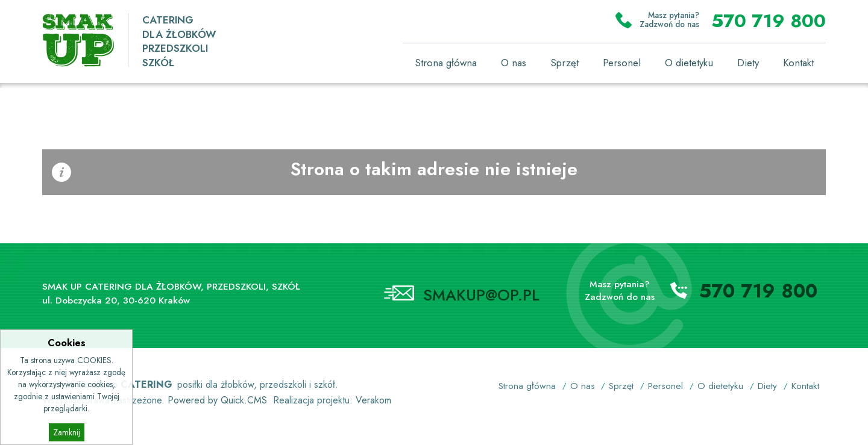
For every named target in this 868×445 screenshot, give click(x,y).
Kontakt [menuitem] (798, 63)
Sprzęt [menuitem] (565, 63)
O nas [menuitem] (514, 63)
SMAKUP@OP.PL (481, 295)
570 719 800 (769, 20)
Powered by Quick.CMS (217, 400)
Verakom (373, 400)
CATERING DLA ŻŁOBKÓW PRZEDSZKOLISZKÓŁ (179, 41)
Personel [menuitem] (622, 63)
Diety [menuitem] (748, 63)
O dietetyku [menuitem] (689, 63)
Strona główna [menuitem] (446, 63)
